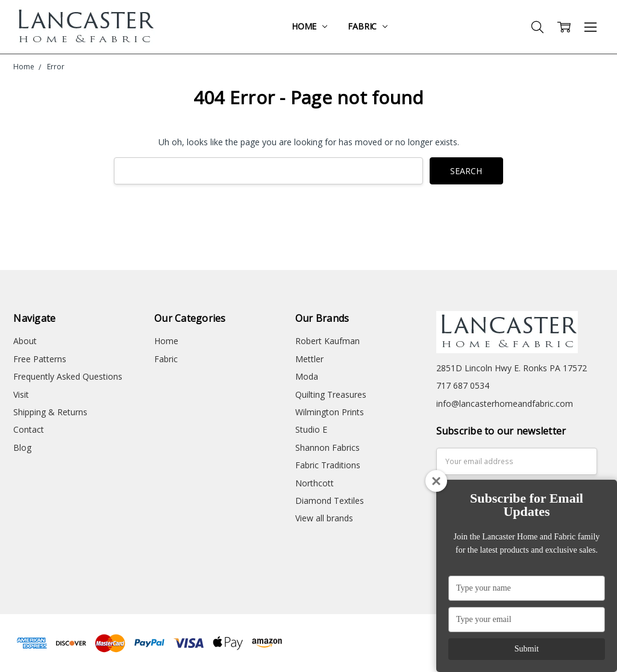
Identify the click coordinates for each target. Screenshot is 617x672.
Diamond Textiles (330, 501)
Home (309, 26)
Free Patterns (40, 359)
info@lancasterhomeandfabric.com (505, 404)
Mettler (309, 359)
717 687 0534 (463, 385)
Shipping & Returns (50, 412)
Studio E (311, 429)
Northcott (315, 483)
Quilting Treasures (331, 394)
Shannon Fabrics (327, 447)
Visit (21, 394)
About (25, 341)
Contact (29, 429)
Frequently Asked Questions (68, 376)
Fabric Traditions (328, 465)
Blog (22, 447)
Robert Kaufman (327, 341)
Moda (307, 376)
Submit (527, 649)
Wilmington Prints (330, 412)
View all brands (324, 518)
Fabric (368, 26)
